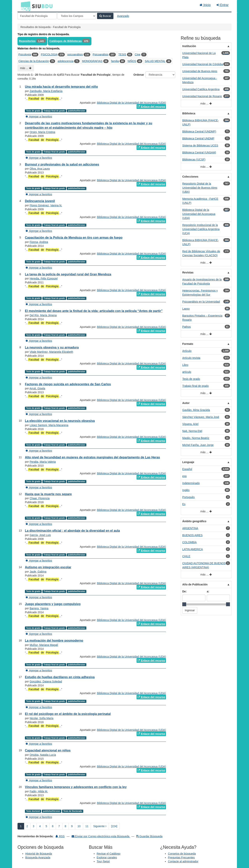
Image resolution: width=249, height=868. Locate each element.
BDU (25, 6)
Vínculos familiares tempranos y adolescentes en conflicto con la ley (76, 787)
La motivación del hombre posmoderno (54, 641)
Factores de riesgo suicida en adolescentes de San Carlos (68, 384)
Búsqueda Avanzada (38, 857)
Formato (188, 344)
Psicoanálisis (101, 54)
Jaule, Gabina (38, 572)
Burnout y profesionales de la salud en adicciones (62, 164)
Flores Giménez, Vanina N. (46, 205)
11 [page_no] (87, 826)
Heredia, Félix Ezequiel (44, 279)
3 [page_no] (34, 826)
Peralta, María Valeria (43, 462)
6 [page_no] (53, 826)
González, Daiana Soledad (46, 681)
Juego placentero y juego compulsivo (53, 604)
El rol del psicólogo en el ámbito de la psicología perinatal (68, 714)
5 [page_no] (46, 826)
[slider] (184, 604)
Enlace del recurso (151, 107)
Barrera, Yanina (39, 608)
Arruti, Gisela (37, 388)
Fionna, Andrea (39, 242)
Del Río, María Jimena (43, 315)
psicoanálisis (75, 54)
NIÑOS (132, 61)
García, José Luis (40, 535)
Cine (138, 54)
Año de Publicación (195, 584)
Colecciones (190, 177)
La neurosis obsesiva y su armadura (52, 347)
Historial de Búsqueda (39, 854)
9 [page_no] (72, 826)
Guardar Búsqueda (149, 836)
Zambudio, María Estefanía (46, 91)
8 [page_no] (66, 826)
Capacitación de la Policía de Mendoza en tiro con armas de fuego (74, 238)
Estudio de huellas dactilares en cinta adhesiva (60, 677)
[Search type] (77, 16)
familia (115, 61)
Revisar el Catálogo (109, 854)
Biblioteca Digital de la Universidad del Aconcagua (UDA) (132, 103)
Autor (186, 403)
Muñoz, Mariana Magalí (44, 645)
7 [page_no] (59, 826)
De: (185, 591)
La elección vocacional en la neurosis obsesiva (60, 421)
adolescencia (66, 61)
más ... (26, 68)
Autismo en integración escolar (48, 567)
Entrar (223, 5)
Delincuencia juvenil (40, 201)
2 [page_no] (27, 826)
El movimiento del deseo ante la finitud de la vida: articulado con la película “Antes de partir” (94, 311)
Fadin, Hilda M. (39, 791)
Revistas (188, 272)
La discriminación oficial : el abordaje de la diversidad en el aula (72, 531)
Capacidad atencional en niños (48, 750)
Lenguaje (188, 462)
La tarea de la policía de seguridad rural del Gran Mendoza (68, 274)
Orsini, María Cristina (42, 132)
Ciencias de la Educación (34, 61)
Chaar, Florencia (40, 498)
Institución (189, 46)
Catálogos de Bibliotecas (66, 41)
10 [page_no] (79, 826)
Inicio (205, 5)
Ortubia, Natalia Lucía (43, 755)
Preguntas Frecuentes (181, 857)
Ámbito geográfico (194, 521)
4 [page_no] (40, 826)
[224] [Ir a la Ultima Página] (114, 826)
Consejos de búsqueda (182, 854)
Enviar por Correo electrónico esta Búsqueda (101, 836)
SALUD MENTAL (155, 61)
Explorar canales (107, 857)
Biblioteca (189, 113)
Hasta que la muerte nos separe (48, 494)
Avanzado (123, 16)
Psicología (25, 54)
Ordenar (139, 75)
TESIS (122, 54)
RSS (60, 836)
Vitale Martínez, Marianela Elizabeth (51, 352)
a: (208, 591)
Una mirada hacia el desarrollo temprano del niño (61, 87)
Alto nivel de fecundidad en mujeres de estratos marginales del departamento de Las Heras (92, 457)
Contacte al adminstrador (183, 861)
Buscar (105, 16)
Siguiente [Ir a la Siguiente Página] (100, 826)
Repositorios (27, 41)
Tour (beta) (103, 861)
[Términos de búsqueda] (37, 16)
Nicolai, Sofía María (41, 718)
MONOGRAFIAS (92, 61)
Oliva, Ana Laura (40, 169)
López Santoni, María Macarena (49, 425)
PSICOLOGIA (49, 54)
